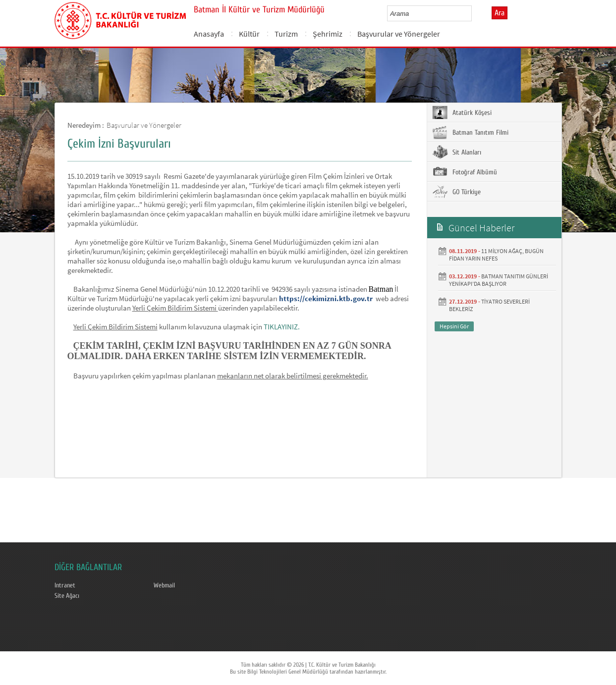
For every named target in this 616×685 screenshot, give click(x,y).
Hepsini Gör (454, 326)
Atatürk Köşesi (462, 112)
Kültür (249, 34)
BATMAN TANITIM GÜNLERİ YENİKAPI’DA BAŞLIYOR (499, 280)
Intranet (65, 585)
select (475, 13)
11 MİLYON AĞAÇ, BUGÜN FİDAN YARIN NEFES (496, 255)
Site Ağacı (67, 596)
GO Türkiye (456, 192)
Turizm (286, 34)
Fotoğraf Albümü (465, 172)
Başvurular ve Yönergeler (399, 34)
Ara (500, 13)
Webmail (164, 585)
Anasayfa (209, 34)
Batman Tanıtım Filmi (470, 132)
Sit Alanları (457, 152)
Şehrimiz (328, 34)
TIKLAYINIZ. (282, 327)
